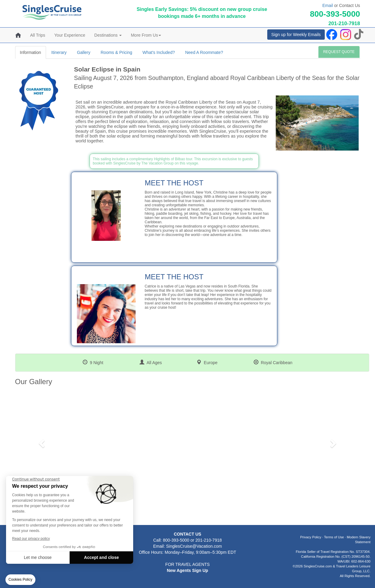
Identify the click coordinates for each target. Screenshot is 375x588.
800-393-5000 (335, 14)
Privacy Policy (311, 537)
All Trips (38, 35)
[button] (41, 442)
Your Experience (70, 35)
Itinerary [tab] (59, 52)
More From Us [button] (146, 35)
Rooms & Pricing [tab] (116, 52)
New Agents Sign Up (187, 570)
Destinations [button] (108, 35)
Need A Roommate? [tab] (204, 52)
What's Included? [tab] (159, 52)
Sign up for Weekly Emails (296, 35)
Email (328, 5)
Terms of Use (334, 537)
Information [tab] (31, 52)
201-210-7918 (344, 23)
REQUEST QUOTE (339, 52)
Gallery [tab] (84, 52)
